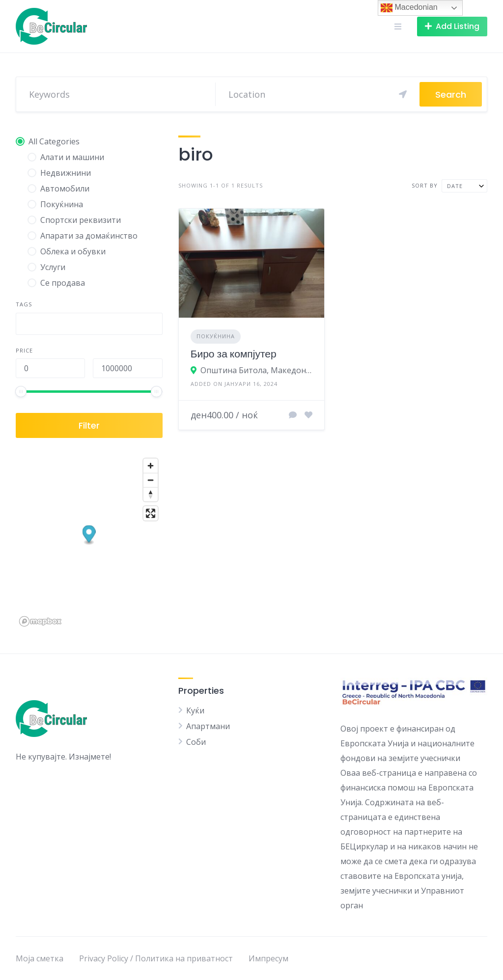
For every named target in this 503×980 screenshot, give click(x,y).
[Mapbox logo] (40, 621)
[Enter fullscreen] (151, 513)
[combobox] (89, 324)
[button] (89, 535)
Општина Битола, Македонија (257, 370)
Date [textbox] (455, 186)
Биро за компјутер (234, 354)
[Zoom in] (151, 466)
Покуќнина (216, 336)
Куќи (195, 710)
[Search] (318, 94)
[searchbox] (27, 325)
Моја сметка (40, 958)
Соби (196, 742)
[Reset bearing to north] (151, 494)
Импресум (268, 958)
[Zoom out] (151, 480)
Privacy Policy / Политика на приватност (156, 958)
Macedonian (409, 8)
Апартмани (208, 726)
